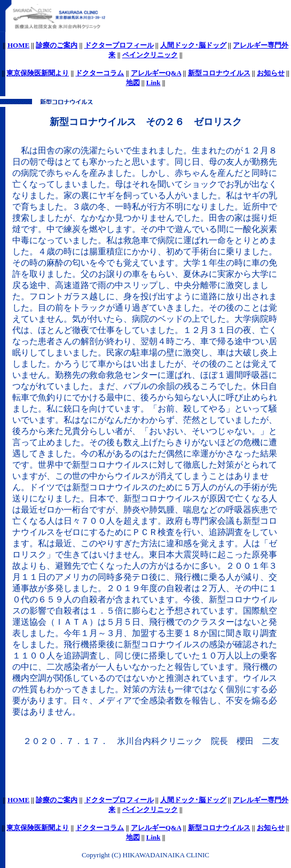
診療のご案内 (57, 45)
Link (154, 83)
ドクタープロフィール (119, 45)
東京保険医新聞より (38, 73)
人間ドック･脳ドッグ (193, 45)
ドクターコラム (100, 73)
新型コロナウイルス (219, 73)
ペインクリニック (150, 55)
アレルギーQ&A (156, 73)
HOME (18, 45)
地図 (133, 83)
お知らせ (271, 73)
